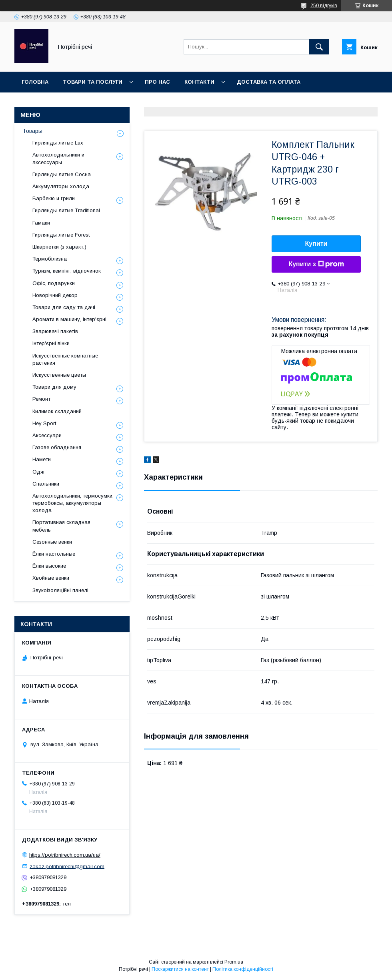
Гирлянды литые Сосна (62, 174)
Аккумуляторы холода (61, 186)
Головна (35, 82)
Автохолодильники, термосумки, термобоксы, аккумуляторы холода (73, 503)
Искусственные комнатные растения (65, 359)
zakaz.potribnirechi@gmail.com (67, 866)
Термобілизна (50, 259)
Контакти (199, 82)
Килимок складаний (57, 411)
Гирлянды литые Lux (58, 143)
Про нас (157, 82)
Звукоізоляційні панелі (60, 590)
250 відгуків (324, 6)
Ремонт (41, 399)
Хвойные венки (51, 578)
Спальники (46, 484)
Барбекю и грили (54, 198)
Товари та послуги (93, 82)
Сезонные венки (52, 542)
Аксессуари (47, 435)
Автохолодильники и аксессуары (58, 158)
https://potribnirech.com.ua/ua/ (65, 855)
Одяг (39, 472)
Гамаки (41, 223)
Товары (32, 131)
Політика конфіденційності (243, 969)
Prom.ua (234, 962)
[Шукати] (319, 47)
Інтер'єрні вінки (51, 343)
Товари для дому (54, 387)
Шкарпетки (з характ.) (59, 247)
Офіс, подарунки (54, 283)
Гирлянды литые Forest (61, 235)
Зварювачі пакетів (55, 331)
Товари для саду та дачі (64, 307)
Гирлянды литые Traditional (66, 210)
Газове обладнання (57, 447)
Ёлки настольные (54, 554)
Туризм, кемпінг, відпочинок (67, 271)
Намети (42, 459)
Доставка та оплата (269, 82)
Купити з (316, 264)
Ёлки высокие (49, 566)
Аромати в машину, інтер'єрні (69, 319)
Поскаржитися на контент (180, 969)
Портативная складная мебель (61, 526)
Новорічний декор (55, 295)
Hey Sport (44, 423)
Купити (316, 244)
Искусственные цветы (59, 375)
